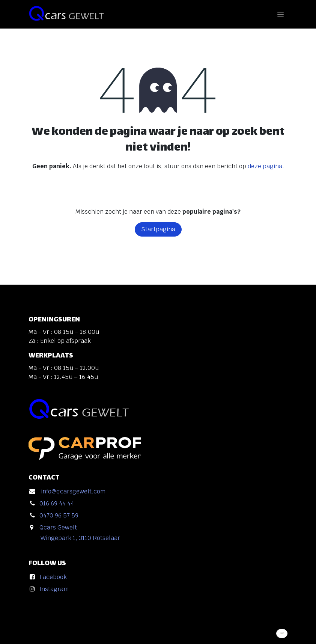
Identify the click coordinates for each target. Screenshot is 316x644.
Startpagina (158, 229)
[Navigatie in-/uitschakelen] (281, 14)
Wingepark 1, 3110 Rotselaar (80, 538)
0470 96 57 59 (59, 515)
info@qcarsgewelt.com (73, 491)
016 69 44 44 (57, 503)
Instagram (54, 589)
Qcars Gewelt (58, 527)
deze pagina (265, 166)
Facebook (53, 577)
